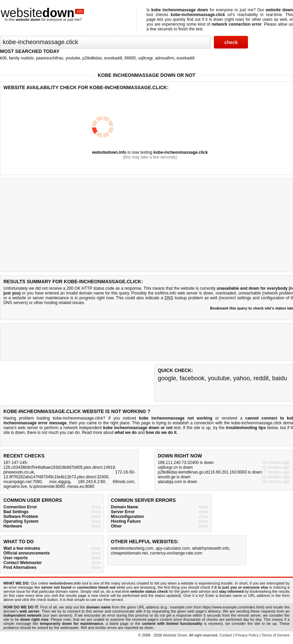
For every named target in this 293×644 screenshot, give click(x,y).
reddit (261, 378)
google (167, 378)
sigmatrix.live (15, 487)
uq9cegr (145, 58)
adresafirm (165, 58)
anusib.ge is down (174, 477)
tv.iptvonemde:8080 (47, 487)
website (42, 13)
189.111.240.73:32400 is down (186, 463)
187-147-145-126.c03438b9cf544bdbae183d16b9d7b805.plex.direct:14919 (59, 465)
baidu (280, 378)
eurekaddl (113, 58)
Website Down (175, 635)
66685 (130, 58)
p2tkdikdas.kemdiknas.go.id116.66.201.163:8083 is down (210, 472)
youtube (73, 58)
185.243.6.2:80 (91, 482)
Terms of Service (276, 635)
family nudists (21, 58)
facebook (192, 378)
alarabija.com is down (177, 482)
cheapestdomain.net (129, 553)
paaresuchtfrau (49, 58)
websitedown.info (109, 152)
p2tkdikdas (92, 58)
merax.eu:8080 (81, 487)
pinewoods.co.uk (19, 472)
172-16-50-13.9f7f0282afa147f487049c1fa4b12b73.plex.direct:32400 (69, 475)
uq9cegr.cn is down (175, 467)
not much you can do (61, 433)
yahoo (242, 378)
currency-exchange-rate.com (176, 553)
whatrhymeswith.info (211, 548)
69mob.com (124, 482)
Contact (226, 635)
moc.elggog (60, 482)
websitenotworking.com (132, 548)
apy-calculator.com (173, 548)
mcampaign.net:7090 (23, 482)
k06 (3, 58)
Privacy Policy (247, 635)
